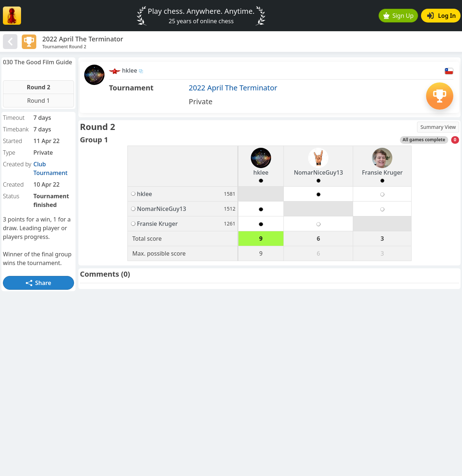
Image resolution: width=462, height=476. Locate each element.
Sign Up (398, 16)
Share (38, 283)
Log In (441, 16)
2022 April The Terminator (233, 88)
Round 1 (39, 101)
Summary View (438, 127)
